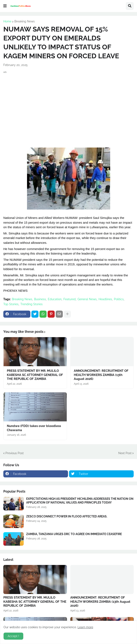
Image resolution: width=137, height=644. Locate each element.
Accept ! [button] (13, 636)
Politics (119, 299)
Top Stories (11, 304)
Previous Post (15, 453)
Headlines (105, 299)
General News (87, 299)
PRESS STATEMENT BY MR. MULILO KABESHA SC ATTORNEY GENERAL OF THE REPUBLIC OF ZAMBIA (35, 375)
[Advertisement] (68, 104)
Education (55, 299)
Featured (70, 299)
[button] (5, 6)
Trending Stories (31, 304)
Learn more (85, 627)
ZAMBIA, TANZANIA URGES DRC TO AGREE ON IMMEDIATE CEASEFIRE (74, 534)
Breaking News (25, 21)
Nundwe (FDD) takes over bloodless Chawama (34, 428)
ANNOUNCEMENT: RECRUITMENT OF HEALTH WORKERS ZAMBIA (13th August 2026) (101, 375)
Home (7, 21)
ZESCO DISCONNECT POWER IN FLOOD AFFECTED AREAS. (67, 516)
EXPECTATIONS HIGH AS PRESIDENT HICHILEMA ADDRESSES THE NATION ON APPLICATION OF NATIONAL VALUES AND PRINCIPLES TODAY (80, 501)
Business (40, 299)
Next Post (125, 453)
